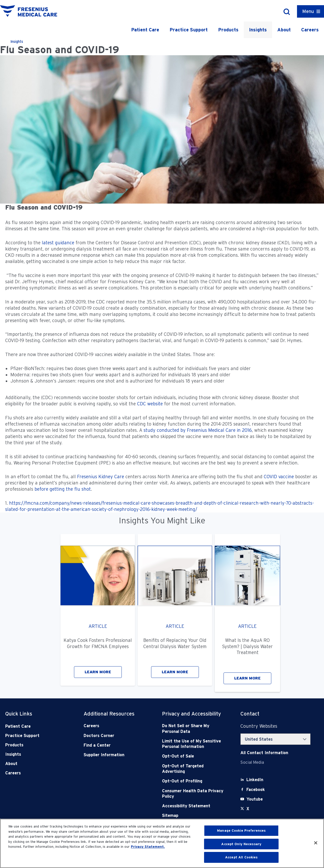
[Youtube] (255, 799)
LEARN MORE (98, 672)
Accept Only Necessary (241, 844)
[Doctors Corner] (115, 736)
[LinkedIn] (255, 780)
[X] (248, 809)
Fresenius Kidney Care (101, 477)
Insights (258, 30)
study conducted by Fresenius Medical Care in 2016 (198, 430)
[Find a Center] (115, 745)
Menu (308, 11)
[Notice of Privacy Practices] (193, 744)
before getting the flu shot (63, 489)
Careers (310, 30)
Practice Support (189, 30)
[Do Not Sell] (193, 729)
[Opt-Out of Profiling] (193, 781)
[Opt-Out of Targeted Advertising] (193, 769)
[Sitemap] (193, 815)
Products (228, 30)
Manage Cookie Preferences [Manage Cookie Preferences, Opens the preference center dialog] (241, 831)
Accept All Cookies (241, 857)
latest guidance (58, 243)
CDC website (150, 404)
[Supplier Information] (115, 755)
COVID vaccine (279, 477)
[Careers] (115, 726)
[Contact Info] (264, 753)
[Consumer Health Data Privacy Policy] (193, 794)
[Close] (316, 843)
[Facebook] (256, 790)
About (284, 30)
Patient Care (145, 30)
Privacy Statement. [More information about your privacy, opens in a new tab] (148, 847)
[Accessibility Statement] (193, 806)
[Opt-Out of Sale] (193, 756)
